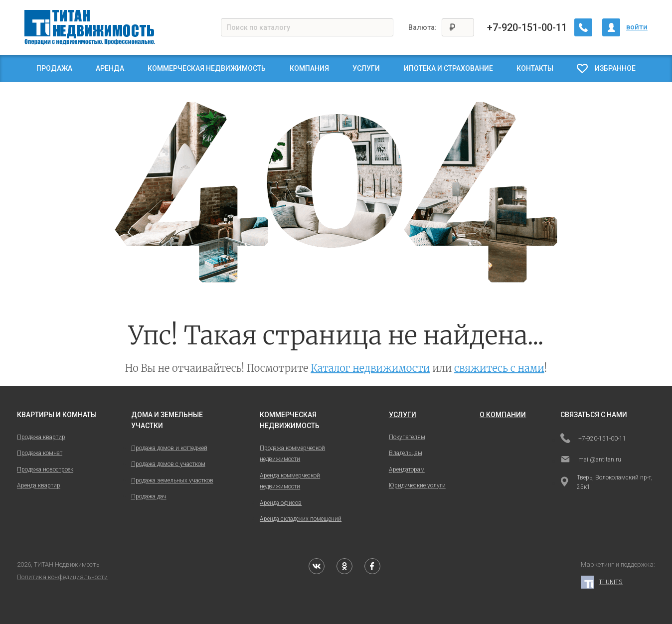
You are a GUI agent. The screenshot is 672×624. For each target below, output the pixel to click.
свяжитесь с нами (499, 368)
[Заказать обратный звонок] (583, 27)
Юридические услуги (417, 485)
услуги (403, 415)
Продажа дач (149, 496)
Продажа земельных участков (172, 480)
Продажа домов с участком (168, 464)
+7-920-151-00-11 (527, 27)
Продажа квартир (41, 437)
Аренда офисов (281, 503)
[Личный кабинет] (611, 27)
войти (637, 27)
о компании (503, 415)
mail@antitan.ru (591, 460)
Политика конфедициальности (62, 577)
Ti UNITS (602, 582)
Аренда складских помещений (301, 519)
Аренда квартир (39, 485)
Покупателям (407, 437)
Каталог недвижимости (370, 368)
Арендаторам (407, 469)
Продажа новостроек (45, 469)
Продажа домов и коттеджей (169, 448)
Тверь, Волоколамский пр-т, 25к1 (606, 482)
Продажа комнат (40, 453)
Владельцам (406, 453)
